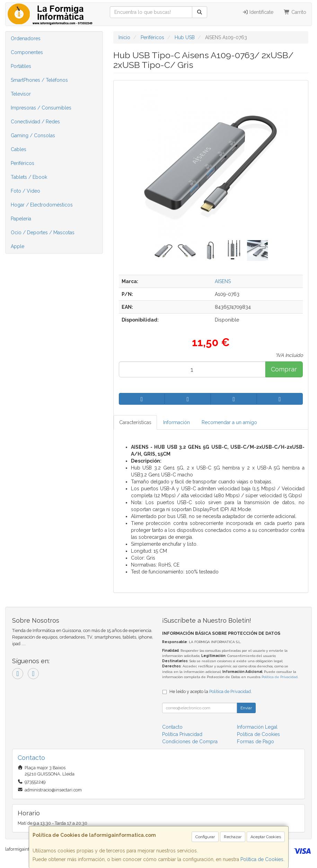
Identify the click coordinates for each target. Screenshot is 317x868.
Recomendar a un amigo (229, 422)
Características (135, 422)
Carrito (295, 12)
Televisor (21, 94)
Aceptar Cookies (266, 837)
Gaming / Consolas (33, 135)
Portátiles (21, 66)
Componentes (27, 52)
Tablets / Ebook (29, 177)
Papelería (21, 219)
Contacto (172, 727)
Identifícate (258, 12)
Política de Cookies (262, 859)
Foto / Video (25, 191)
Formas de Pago (256, 742)
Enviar (246, 708)
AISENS (223, 281)
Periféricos (23, 163)
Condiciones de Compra (190, 742)
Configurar (205, 837)
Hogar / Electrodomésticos (42, 205)
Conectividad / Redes (35, 122)
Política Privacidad (182, 734)
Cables (19, 149)
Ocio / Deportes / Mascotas (43, 233)
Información (177, 422)
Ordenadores (26, 38)
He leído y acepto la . (211, 691)
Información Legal (257, 727)
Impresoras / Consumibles (41, 108)
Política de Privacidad (280, 677)
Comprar (284, 369)
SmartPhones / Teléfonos (39, 80)
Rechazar (233, 837)
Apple (17, 246)
